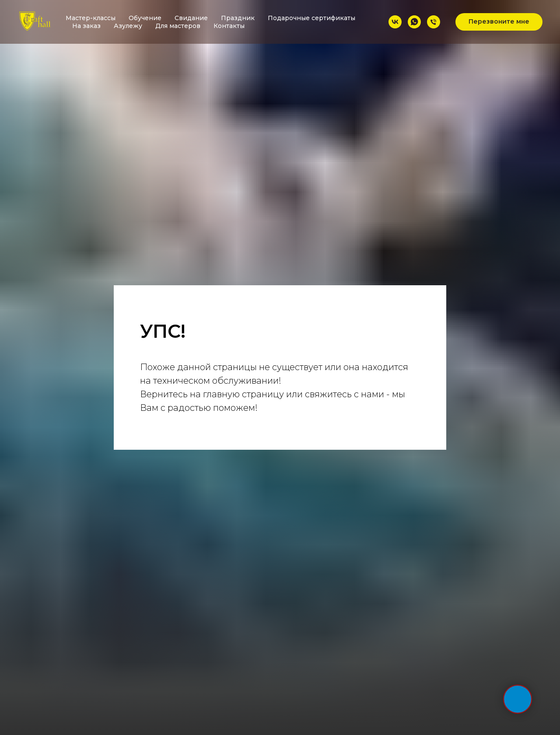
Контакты (229, 26)
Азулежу (128, 26)
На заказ (86, 26)
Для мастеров (178, 26)
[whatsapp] (414, 22)
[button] (499, 22)
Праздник (238, 18)
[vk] (395, 22)
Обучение (145, 18)
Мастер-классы (91, 18)
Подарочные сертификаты (311, 18)
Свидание (191, 18)
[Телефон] (434, 22)
